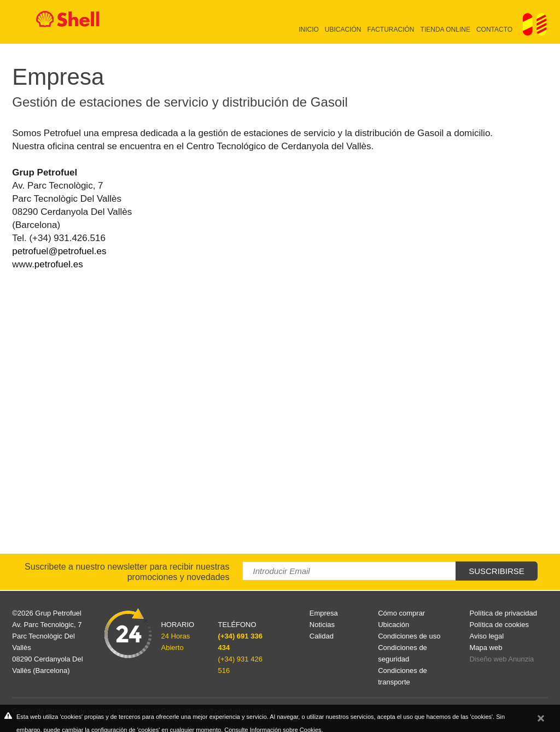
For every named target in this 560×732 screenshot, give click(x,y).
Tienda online (445, 30)
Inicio (309, 30)
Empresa (324, 613)
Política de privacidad (503, 613)
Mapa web (486, 648)
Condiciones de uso (409, 636)
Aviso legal (486, 636)
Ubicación (343, 30)
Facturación (391, 30)
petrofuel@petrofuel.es (59, 251)
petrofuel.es (59, 264)
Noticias (322, 625)
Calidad (322, 636)
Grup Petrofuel (58, 613)
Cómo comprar (401, 613)
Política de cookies (499, 625)
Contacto (494, 30)
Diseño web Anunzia (501, 659)
